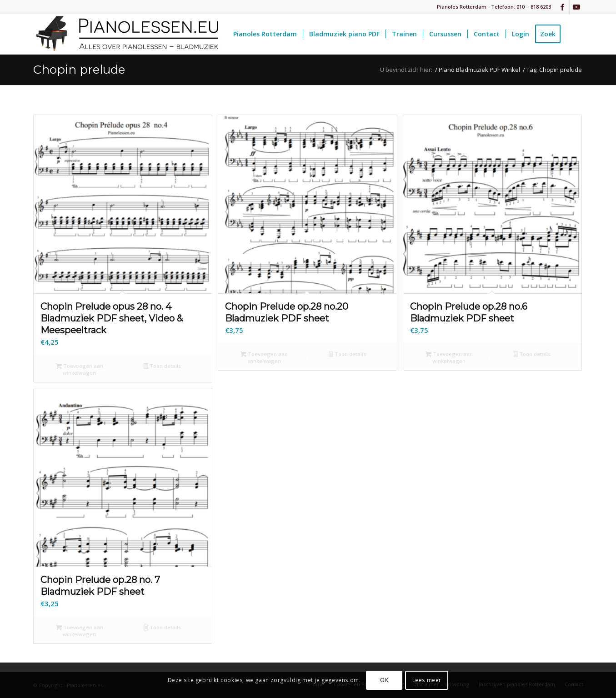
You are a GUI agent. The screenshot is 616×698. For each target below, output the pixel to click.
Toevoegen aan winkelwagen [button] (80, 369)
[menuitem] (265, 34)
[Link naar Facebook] (563, 7)
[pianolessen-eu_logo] (126, 34)
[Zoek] (575, 34)
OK (384, 680)
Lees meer (427, 680)
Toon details (162, 367)
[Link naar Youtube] (576, 7)
